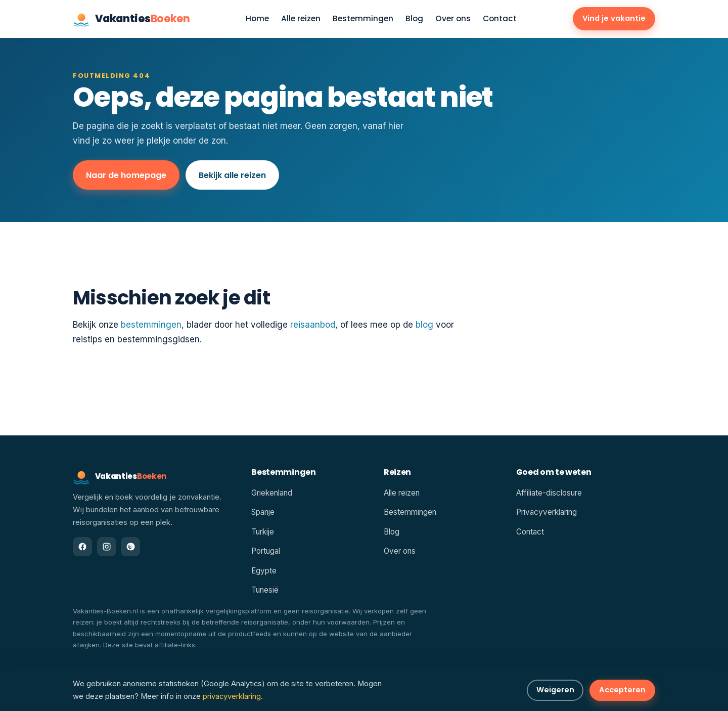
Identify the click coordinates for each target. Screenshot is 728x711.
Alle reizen (301, 19)
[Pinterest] (130, 547)
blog (424, 325)
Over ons (453, 19)
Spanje (263, 512)
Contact (500, 19)
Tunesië (265, 590)
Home (257, 19)
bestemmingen (151, 325)
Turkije (263, 532)
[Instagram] (107, 547)
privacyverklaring (232, 696)
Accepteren (622, 690)
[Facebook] (82, 547)
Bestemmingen (363, 19)
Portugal (266, 551)
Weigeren (555, 690)
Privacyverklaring (547, 512)
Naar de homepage (126, 175)
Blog (414, 19)
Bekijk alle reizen (232, 175)
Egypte (264, 571)
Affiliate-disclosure (549, 493)
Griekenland (272, 493)
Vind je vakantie (614, 18)
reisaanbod (313, 325)
